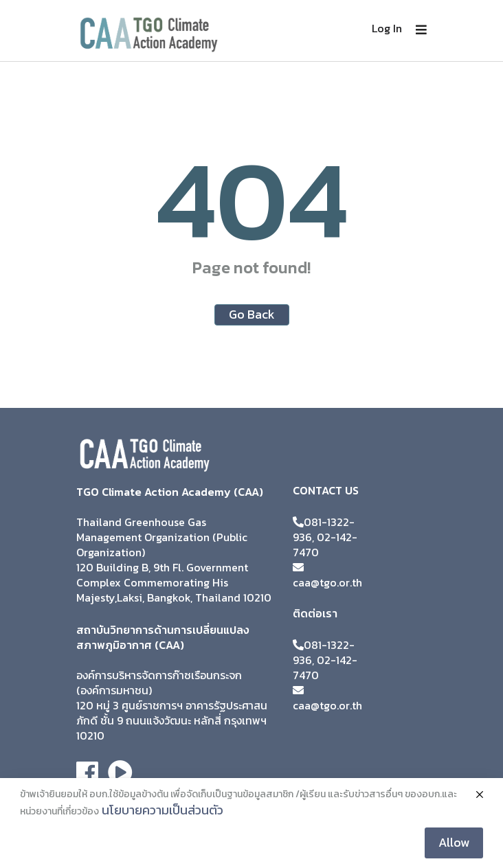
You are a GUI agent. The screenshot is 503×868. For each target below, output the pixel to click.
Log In (387, 28)
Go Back (252, 314)
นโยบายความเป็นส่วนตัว (163, 810)
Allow (454, 842)
